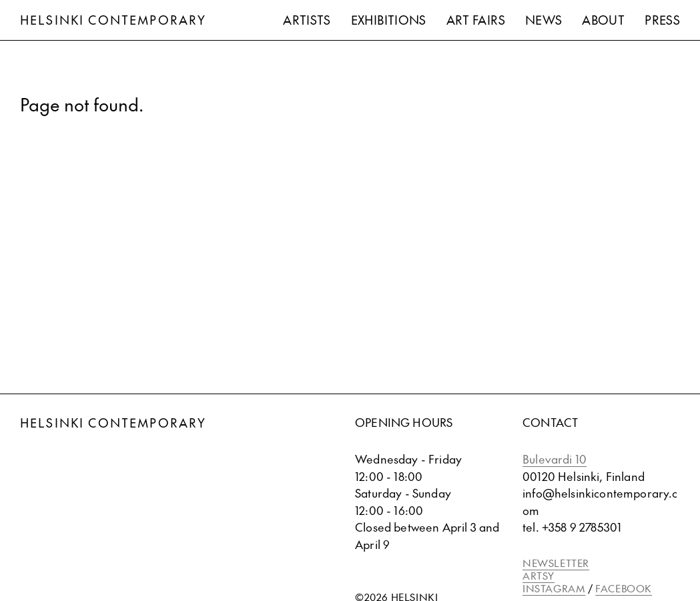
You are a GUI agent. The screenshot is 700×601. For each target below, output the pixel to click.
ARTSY (539, 575)
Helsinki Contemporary (113, 20)
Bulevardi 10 (555, 459)
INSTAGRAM (554, 588)
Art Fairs (476, 20)
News (544, 20)
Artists (307, 20)
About (603, 20)
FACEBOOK (624, 588)
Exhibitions (389, 20)
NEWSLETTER (556, 563)
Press (662, 20)
